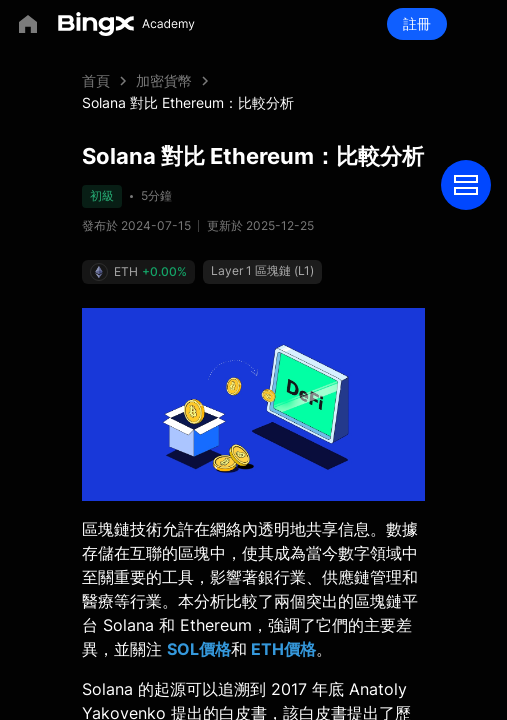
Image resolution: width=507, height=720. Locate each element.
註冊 (417, 23)
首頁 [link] (96, 80)
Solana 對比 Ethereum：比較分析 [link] (188, 102)
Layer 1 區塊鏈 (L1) (262, 270)
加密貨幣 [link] (164, 80)
